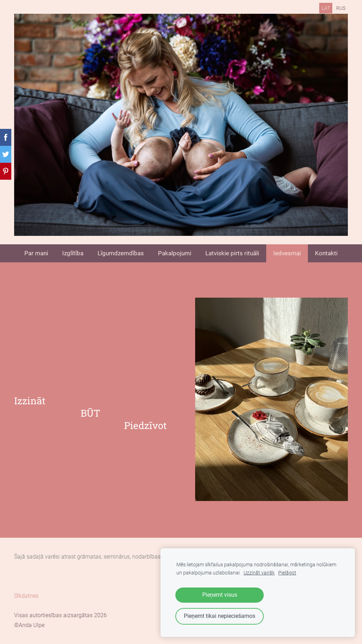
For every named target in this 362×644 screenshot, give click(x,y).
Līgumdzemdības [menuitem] (121, 253)
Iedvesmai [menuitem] (287, 253)
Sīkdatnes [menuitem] (26, 596)
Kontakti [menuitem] (326, 253)
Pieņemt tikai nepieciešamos (220, 616)
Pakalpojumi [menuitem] (175, 253)
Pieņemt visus (220, 595)
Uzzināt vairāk (259, 573)
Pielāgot (287, 573)
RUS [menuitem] (341, 8)
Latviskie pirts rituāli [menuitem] (232, 253)
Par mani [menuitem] (36, 253)
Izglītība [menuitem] (73, 253)
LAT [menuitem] (326, 8)
